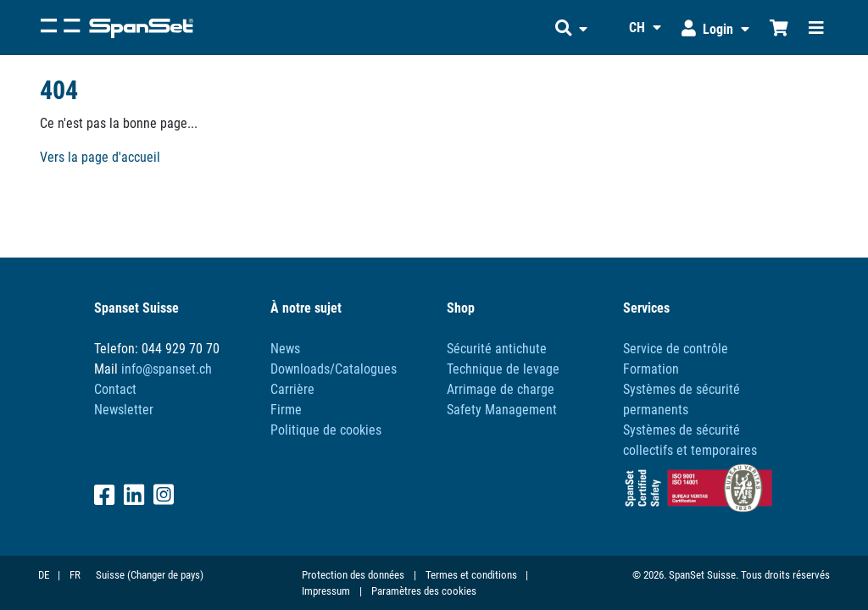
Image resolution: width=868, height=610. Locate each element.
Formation (651, 369)
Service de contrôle (676, 349)
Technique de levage (503, 369)
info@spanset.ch (167, 369)
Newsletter (124, 410)
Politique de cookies (326, 430)
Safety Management (502, 410)
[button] (571, 28)
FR (75, 575)
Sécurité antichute (497, 349)
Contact (115, 389)
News (285, 349)
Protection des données (353, 575)
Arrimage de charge (501, 389)
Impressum (326, 591)
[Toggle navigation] (816, 28)
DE (44, 575)
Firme (286, 410)
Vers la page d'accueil (100, 157)
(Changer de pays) (165, 575)
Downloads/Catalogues (334, 369)
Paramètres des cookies (424, 591)
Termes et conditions (471, 575)
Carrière (292, 389)
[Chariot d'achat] (779, 28)
